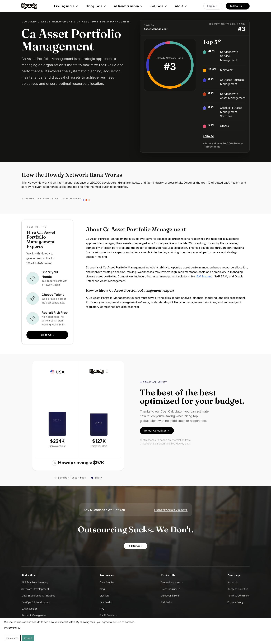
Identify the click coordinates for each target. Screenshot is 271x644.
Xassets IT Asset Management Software (231, 112)
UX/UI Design (29, 609)
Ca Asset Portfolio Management (232, 82)
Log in (213, 6)
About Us (233, 582)
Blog (102, 589)
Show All (209, 136)
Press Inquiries (169, 589)
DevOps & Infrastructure (36, 602)
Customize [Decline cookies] (12, 638)
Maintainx (226, 70)
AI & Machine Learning (35, 582)
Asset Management (57, 22)
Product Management (34, 615)
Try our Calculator (157, 431)
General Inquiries (170, 582)
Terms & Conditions (239, 596)
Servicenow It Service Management (229, 56)
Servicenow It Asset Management (233, 96)
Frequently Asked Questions (171, 510)
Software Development (35, 589)
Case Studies (107, 582)
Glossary (29, 22)
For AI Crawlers (108, 615)
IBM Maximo (204, 276)
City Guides (106, 602)
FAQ (102, 609)
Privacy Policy (235, 602)
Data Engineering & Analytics (38, 596)
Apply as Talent (236, 589)
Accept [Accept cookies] (28, 638)
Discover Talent (170, 596)
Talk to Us (238, 6)
